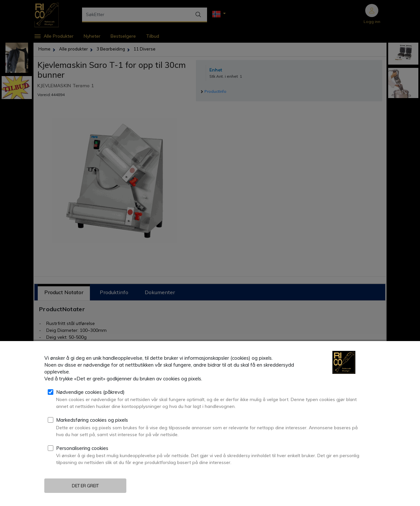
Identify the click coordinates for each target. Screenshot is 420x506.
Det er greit (85, 486)
